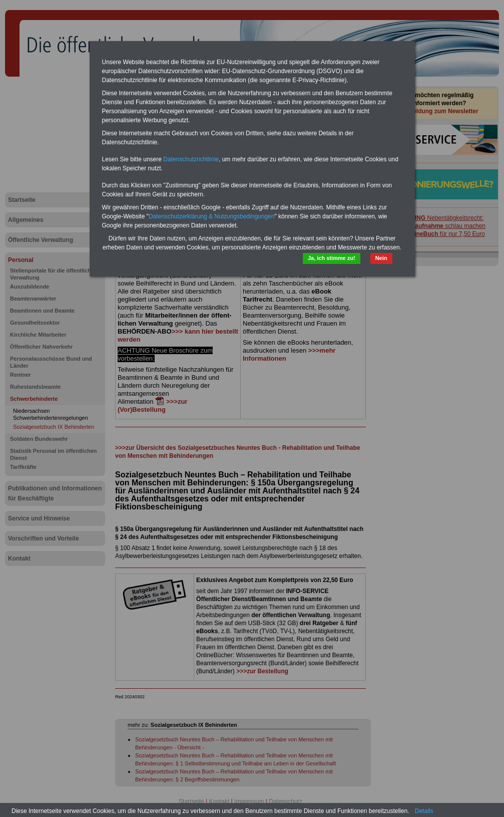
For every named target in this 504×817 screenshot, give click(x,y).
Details (424, 811)
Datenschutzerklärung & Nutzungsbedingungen (212, 216)
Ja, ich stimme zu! (332, 258)
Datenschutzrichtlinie (191, 159)
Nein (381, 258)
